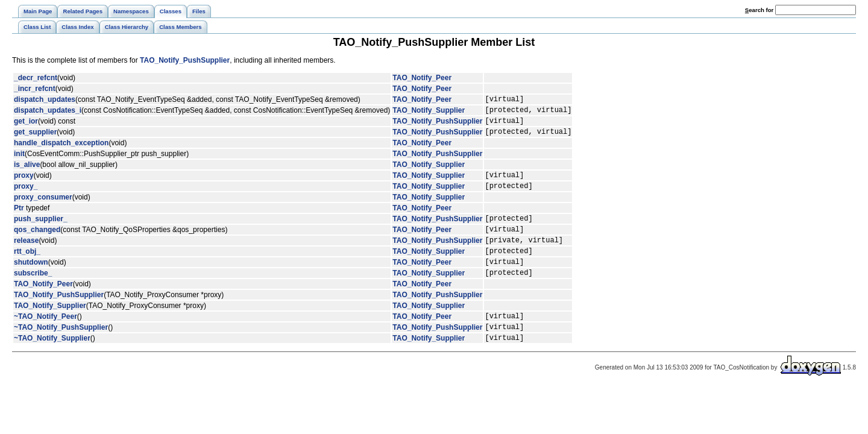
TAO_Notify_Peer (422, 78)
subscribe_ (33, 294)
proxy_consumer (43, 208)
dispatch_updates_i (48, 113)
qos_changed (37, 244)
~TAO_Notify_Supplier (52, 365)
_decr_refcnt (36, 78)
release (26, 256)
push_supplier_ (41, 231)
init (19, 161)
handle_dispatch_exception (61, 150)
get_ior (26, 126)
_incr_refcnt (35, 89)
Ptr (19, 219)
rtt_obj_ (27, 269)
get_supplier (35, 139)
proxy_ (26, 197)
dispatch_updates (45, 101)
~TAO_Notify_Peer (46, 339)
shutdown (31, 281)
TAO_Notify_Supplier (429, 113)
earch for (759, 10)
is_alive (27, 172)
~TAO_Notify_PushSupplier (61, 352)
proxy (24, 184)
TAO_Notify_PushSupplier (185, 60)
